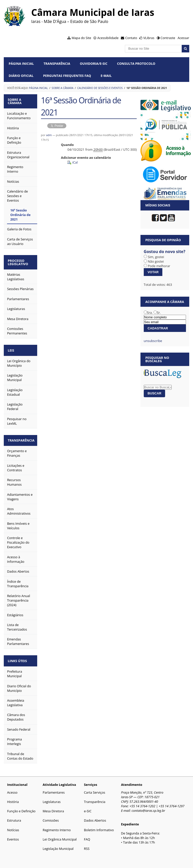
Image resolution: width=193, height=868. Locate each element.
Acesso (12, 788)
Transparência (57, 64)
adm (49, 135)
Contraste (168, 38)
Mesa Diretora (53, 807)
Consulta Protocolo (136, 64)
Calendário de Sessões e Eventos (100, 88)
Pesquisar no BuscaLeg (157, 359)
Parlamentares (54, 788)
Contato (131, 38)
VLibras (149, 38)
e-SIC (88, 807)
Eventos (13, 835)
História (13, 798)
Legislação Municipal (58, 845)
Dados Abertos (95, 816)
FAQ (87, 835)
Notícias (13, 826)
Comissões (51, 816)
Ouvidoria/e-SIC (94, 64)
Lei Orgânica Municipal (60, 835)
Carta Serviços (94, 788)
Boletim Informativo (99, 826)
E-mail (106, 76)
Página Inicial (21, 64)
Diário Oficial (21, 76)
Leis (12, 348)
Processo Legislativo (19, 261)
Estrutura (14, 816)
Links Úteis (18, 657)
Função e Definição (21, 807)
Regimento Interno (57, 826)
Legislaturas (52, 798)
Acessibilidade (108, 38)
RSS (87, 845)
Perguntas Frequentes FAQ (67, 76)
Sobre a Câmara (63, 88)
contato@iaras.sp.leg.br (149, 807)
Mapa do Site (81, 38)
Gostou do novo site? (165, 252)
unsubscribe (153, 341)
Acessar (183, 38)
